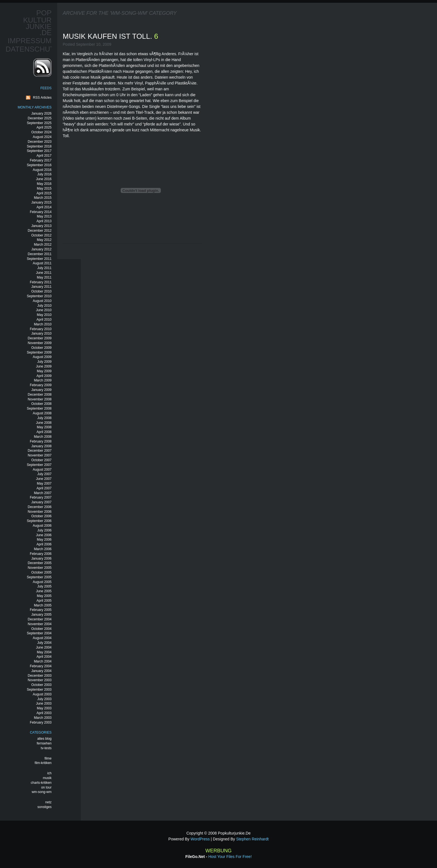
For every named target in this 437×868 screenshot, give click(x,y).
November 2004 (40, 624)
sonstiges (44, 807)
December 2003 (40, 676)
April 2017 (44, 156)
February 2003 (41, 722)
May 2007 (44, 483)
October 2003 (41, 685)
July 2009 (44, 362)
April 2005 (44, 601)
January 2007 (41, 502)
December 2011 (40, 254)
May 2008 (44, 427)
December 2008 (40, 395)
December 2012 (40, 231)
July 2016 (44, 174)
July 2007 (44, 474)
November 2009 (40, 343)
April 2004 (44, 657)
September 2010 (39, 296)
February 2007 (41, 497)
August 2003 (42, 694)
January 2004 (41, 671)
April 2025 (44, 127)
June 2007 (44, 479)
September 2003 (39, 690)
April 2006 (44, 544)
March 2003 (43, 718)
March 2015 (43, 198)
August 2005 (42, 582)
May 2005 (44, 596)
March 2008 (43, 437)
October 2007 (41, 460)
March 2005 (43, 605)
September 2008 (39, 408)
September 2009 (39, 352)
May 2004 (44, 652)
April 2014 (44, 207)
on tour (46, 787)
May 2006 (44, 540)
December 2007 (40, 451)
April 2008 (44, 432)
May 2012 (44, 240)
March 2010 (43, 324)
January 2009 (41, 390)
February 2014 (41, 212)
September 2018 (39, 146)
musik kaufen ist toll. (108, 36)
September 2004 (39, 633)
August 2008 (42, 413)
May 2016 (44, 184)
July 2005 (44, 586)
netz (48, 802)
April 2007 (44, 488)
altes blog (44, 739)
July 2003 (44, 699)
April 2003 (44, 713)
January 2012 (41, 249)
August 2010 (42, 301)
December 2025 (40, 118)
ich (49, 773)
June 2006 (44, 535)
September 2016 (39, 165)
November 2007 (40, 455)
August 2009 (42, 357)
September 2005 (39, 577)
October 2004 (41, 629)
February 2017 (41, 160)
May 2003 (44, 708)
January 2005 (41, 615)
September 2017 (39, 151)
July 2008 (44, 418)
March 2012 (43, 245)
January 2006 (41, 558)
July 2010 (44, 306)
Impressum (30, 41)
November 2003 (40, 680)
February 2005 (41, 610)
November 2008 (40, 399)
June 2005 (44, 591)
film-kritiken (43, 763)
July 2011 (44, 268)
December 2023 (40, 142)
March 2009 (43, 380)
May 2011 (44, 277)
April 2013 (44, 221)
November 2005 (40, 568)
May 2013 (44, 216)
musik (47, 778)
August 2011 (42, 263)
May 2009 (44, 371)
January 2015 (41, 202)
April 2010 (44, 320)
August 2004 (42, 638)
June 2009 (44, 366)
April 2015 (44, 193)
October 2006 (41, 516)
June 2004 (44, 647)
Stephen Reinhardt (252, 839)
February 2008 (41, 441)
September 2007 (39, 465)
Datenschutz (32, 49)
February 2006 (41, 554)
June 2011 (44, 273)
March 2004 (43, 661)
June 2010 (44, 310)
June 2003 (44, 703)
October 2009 (41, 348)
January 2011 (41, 287)
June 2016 (44, 179)
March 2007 (43, 493)
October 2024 (41, 132)
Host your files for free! (230, 857)
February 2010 (41, 329)
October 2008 (41, 404)
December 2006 (40, 507)
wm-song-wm (42, 792)
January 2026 (41, 113)
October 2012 (41, 235)
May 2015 (44, 188)
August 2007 (42, 470)
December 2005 (40, 563)
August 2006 (42, 526)
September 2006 (39, 521)
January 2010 (41, 333)
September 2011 (39, 259)
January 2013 (41, 226)
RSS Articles (42, 98)
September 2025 (39, 123)
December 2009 (40, 338)
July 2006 (44, 530)
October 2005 (41, 572)
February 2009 (41, 385)
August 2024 (42, 137)
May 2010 (44, 315)
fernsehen (44, 743)
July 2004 (44, 643)
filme (48, 758)
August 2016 (42, 170)
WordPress (200, 839)
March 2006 (43, 549)
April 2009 (44, 376)
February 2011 (41, 282)
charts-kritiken (41, 783)
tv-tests (46, 748)
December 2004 (40, 619)
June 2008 (44, 423)
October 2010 (41, 291)
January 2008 (41, 446)
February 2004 (41, 666)
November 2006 (40, 512)
